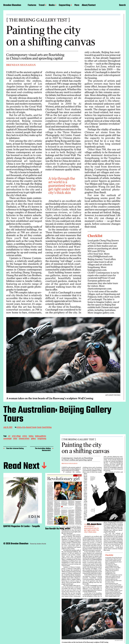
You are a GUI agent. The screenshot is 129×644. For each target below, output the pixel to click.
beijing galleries (41, 436)
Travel (42, 5)
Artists (19, 427)
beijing (31, 436)
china (15, 439)
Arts (24, 427)
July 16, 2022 (8, 427)
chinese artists (24, 439)
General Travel (31, 427)
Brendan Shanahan (12, 5)
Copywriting (64, 5)
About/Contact (89, 5)
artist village (16, 436)
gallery (33, 439)
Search (122, 5)
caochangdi (7, 439)
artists (25, 436)
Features (32, 5)
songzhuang (42, 439)
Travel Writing (47, 427)
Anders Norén (41, 544)
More (77, 5)
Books (52, 5)
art (9, 436)
